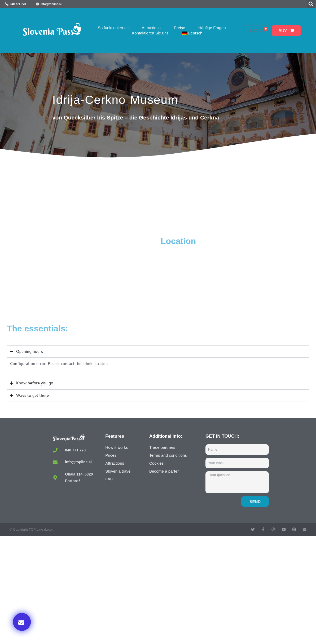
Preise (180, 28)
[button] (311, 4)
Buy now (248, 590)
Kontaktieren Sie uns (150, 33)
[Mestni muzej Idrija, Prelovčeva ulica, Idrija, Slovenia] (82, 276)
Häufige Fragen (212, 28)
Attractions (151, 28)
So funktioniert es (113, 28)
